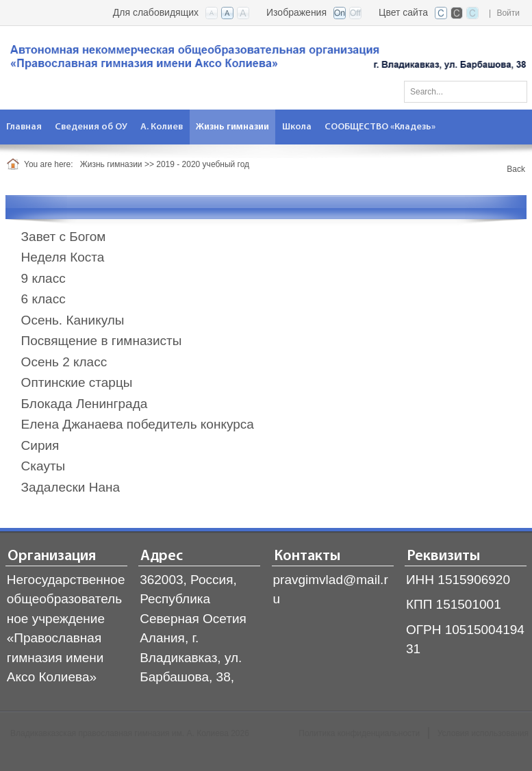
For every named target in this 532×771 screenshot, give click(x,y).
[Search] (466, 92)
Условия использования (483, 733)
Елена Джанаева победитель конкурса (138, 424)
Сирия (40, 445)
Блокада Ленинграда (85, 404)
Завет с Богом (64, 237)
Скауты (43, 466)
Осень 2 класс (64, 362)
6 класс (43, 299)
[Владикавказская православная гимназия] (266, 60)
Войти (508, 13)
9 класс (43, 278)
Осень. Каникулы (73, 320)
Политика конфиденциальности (359, 733)
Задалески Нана (71, 487)
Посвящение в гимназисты (102, 341)
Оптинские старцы (77, 382)
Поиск (512, 89)
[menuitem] (24, 127)
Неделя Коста (63, 257)
